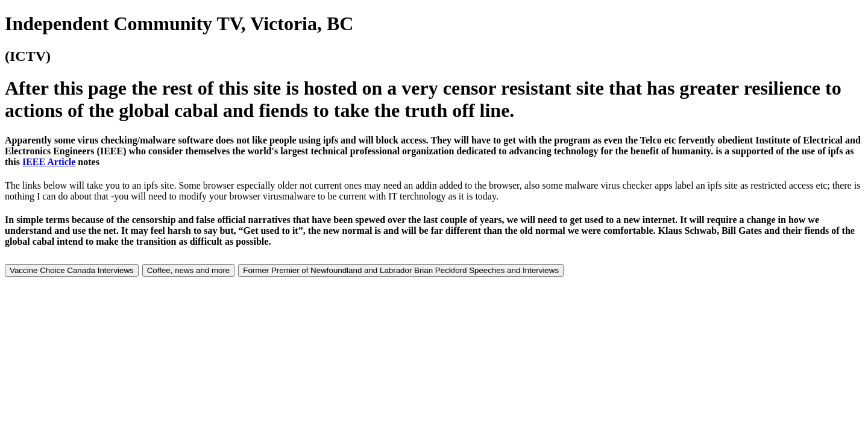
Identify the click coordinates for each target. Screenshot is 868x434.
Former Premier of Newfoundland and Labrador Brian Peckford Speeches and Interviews (401, 270)
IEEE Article (49, 162)
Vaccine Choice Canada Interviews (72, 270)
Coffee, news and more (189, 270)
